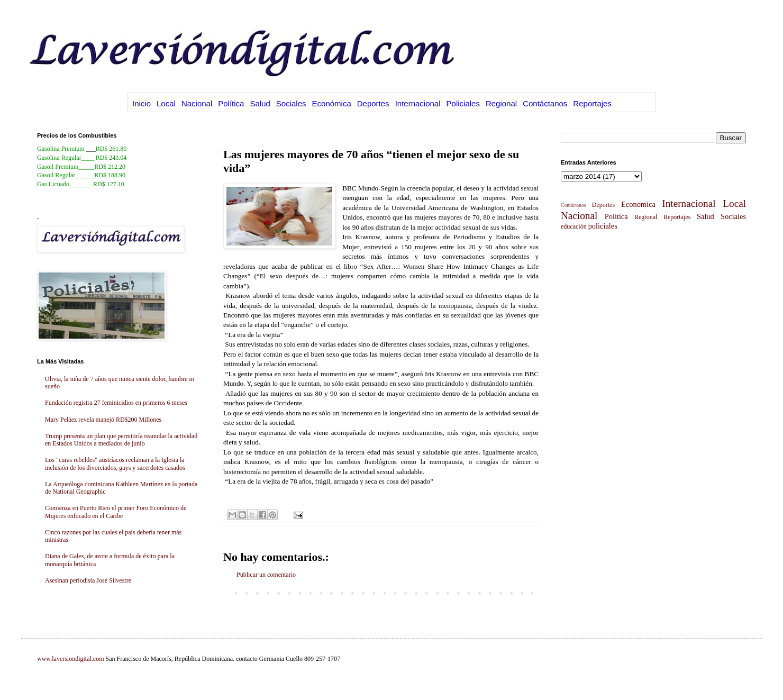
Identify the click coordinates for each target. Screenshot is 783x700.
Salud (260, 103)
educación (574, 226)
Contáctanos (545, 103)
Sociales (291, 103)
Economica (638, 204)
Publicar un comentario (266, 575)
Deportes (373, 103)
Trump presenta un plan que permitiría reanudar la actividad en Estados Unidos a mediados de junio (121, 440)
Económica (332, 103)
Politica (616, 216)
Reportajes (592, 103)
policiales (603, 226)
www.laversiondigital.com (71, 659)
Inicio (142, 103)
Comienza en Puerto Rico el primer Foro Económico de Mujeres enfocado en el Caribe (116, 512)
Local (166, 103)
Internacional (418, 103)
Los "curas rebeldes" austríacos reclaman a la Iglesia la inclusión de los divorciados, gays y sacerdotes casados (115, 463)
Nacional (197, 103)
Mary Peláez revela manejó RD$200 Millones (103, 420)
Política (231, 103)
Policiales (463, 103)
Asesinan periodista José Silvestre (88, 580)
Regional (501, 103)
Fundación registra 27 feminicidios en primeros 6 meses (116, 403)
